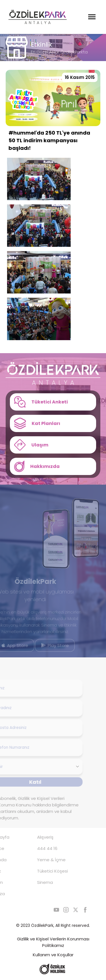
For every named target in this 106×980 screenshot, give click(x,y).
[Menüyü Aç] (92, 17)
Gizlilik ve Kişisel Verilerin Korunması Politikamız (53, 942)
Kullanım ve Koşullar (53, 955)
